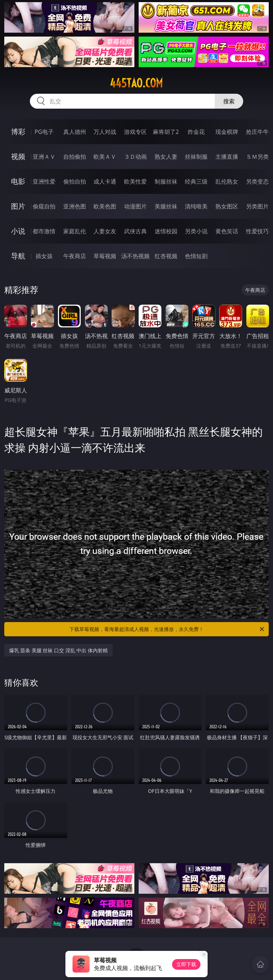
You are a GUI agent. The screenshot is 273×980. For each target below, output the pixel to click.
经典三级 (196, 181)
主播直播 (227, 157)
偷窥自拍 (44, 206)
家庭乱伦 (75, 231)
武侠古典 (135, 231)
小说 (18, 231)
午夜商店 (75, 256)
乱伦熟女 (227, 181)
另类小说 (196, 231)
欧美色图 (105, 206)
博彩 (18, 132)
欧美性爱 (135, 181)
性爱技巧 (257, 231)
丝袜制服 (196, 157)
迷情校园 (166, 231)
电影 (18, 181)
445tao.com (136, 83)
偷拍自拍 (75, 181)
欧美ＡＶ (105, 157)
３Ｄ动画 (135, 157)
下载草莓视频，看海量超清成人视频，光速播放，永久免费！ (167, 629)
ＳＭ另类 (257, 157)
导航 (18, 256)
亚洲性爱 (44, 181)
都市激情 (44, 231)
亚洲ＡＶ (44, 157)
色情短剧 (196, 256)
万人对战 (105, 132)
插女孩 (44, 256)
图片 (18, 206)
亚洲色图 (75, 206)
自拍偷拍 (75, 157)
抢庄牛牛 (257, 132)
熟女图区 (227, 206)
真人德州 (75, 132)
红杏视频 (166, 256)
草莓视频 (105, 256)
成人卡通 (105, 181)
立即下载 (186, 964)
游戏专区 (135, 132)
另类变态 (257, 181)
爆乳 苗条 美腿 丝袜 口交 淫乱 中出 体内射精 (58, 650)
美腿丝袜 (166, 206)
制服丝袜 (166, 181)
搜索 (229, 101)
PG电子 (44, 132)
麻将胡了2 (166, 132)
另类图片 (257, 206)
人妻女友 (105, 231)
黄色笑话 (227, 231)
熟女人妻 (166, 157)
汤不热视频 (135, 256)
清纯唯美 (196, 206)
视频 (18, 156)
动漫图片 (135, 206)
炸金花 (196, 132)
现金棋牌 (227, 132)
